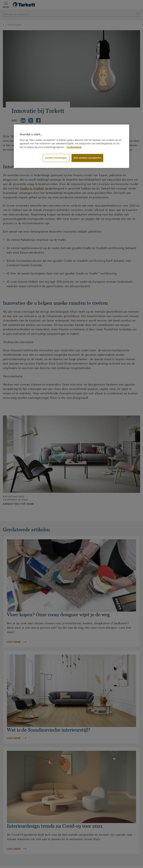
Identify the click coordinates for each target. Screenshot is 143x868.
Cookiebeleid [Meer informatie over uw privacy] (74, 147)
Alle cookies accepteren (87, 158)
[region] (71, 146)
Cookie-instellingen (56, 158)
